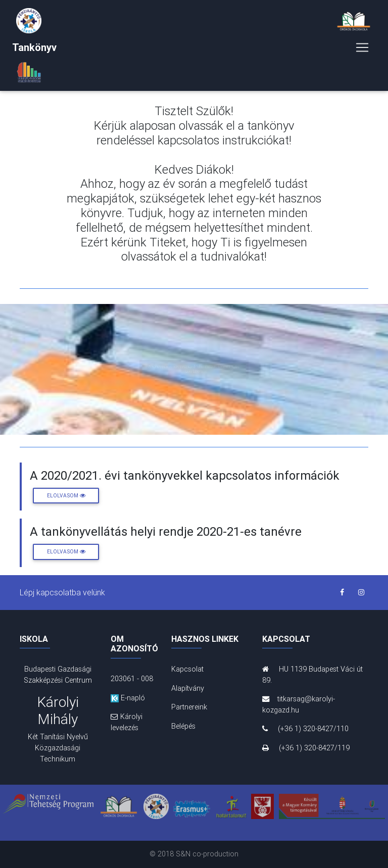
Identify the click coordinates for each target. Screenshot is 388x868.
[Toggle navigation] (362, 49)
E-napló (128, 698)
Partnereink (189, 707)
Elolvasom (66, 496)
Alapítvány (188, 688)
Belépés (183, 726)
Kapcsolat (187, 669)
